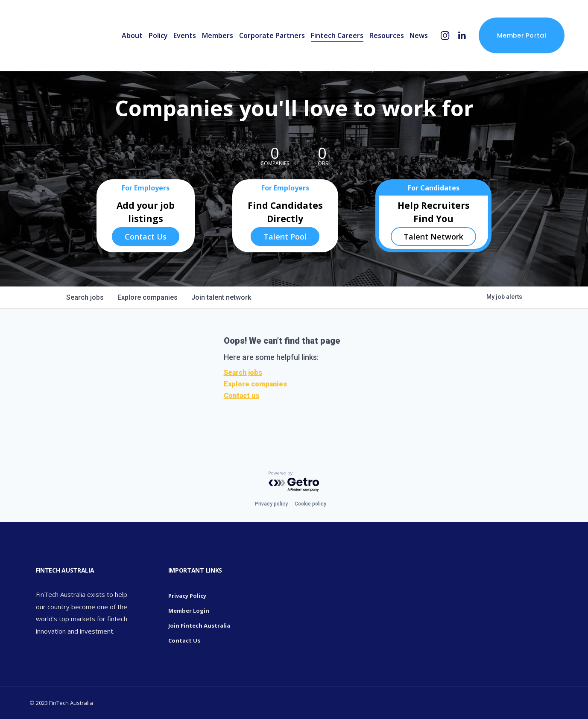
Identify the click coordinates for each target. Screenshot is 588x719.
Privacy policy (271, 504)
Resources (387, 35)
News (419, 35)
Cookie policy (310, 504)
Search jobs (243, 373)
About (132, 35)
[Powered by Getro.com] (294, 482)
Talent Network (433, 237)
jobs (85, 297)
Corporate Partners (272, 35)
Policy (158, 35)
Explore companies (255, 384)
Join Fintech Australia (199, 625)
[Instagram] (445, 36)
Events (185, 35)
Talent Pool (285, 237)
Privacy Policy (187, 596)
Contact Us (146, 237)
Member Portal (522, 35)
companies (148, 297)
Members (218, 35)
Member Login (189, 611)
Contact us (241, 396)
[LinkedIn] (462, 36)
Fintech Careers (337, 35)
